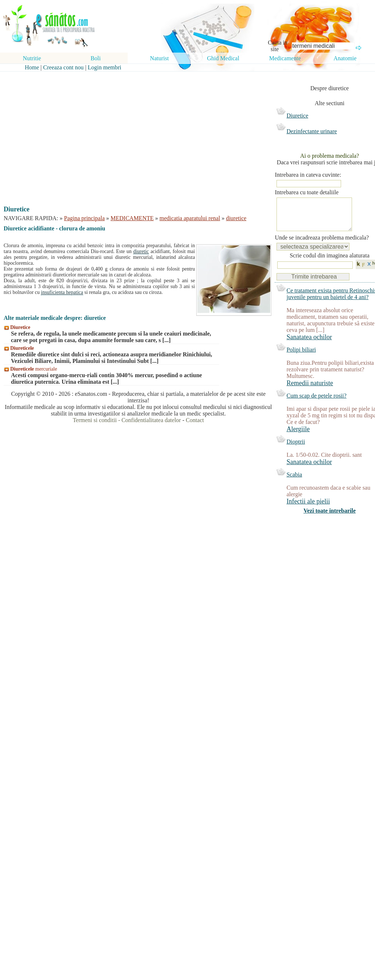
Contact (195, 420)
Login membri (105, 67)
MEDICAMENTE (132, 218)
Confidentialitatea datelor (151, 420)
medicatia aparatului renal (190, 218)
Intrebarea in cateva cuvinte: (308, 175)
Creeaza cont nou (63, 67)
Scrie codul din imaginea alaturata (330, 263)
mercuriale (34, 369)
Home (32, 67)
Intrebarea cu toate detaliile (307, 192)
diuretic (141, 251)
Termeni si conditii (95, 420)
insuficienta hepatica (62, 292)
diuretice (236, 218)
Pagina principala (85, 218)
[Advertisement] (133, 132)
